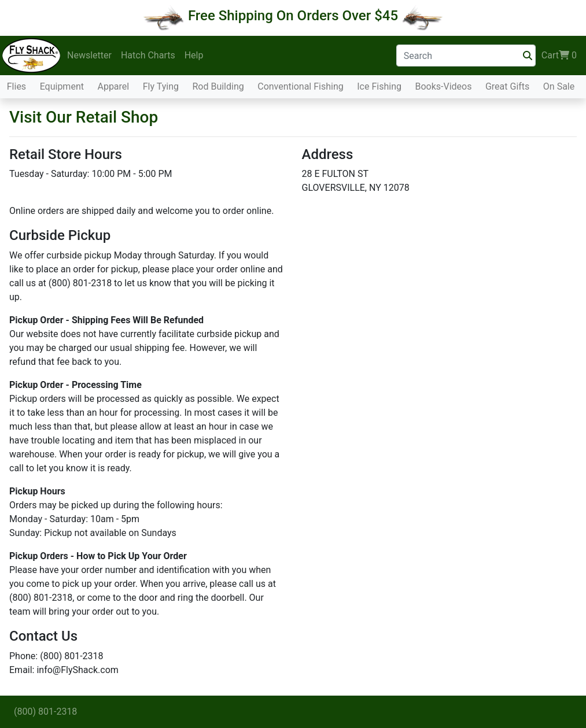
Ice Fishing (379, 86)
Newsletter (89, 55)
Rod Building (218, 86)
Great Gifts (507, 86)
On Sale (559, 86)
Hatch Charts (148, 55)
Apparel (113, 86)
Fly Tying (161, 86)
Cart (559, 56)
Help (194, 55)
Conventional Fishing (301, 86)
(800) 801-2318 (45, 712)
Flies (16, 86)
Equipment (62, 86)
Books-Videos (443, 86)
